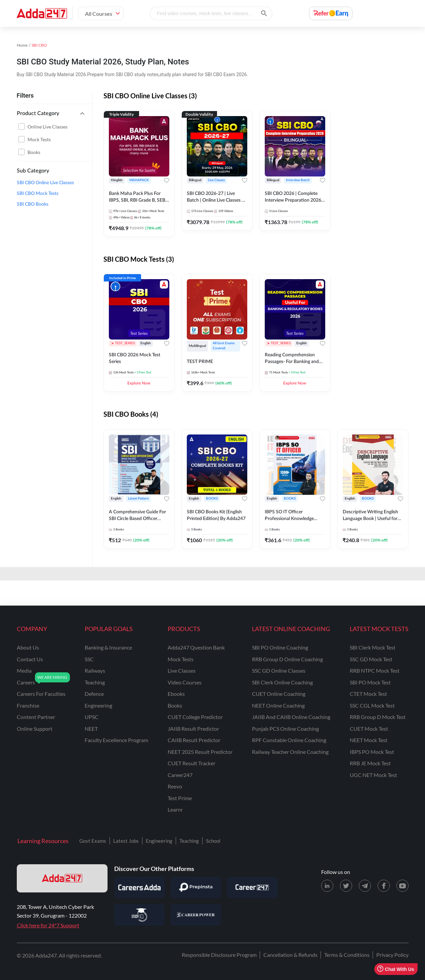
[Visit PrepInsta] (196, 887)
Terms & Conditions (347, 955)
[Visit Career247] (252, 887)
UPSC (92, 717)
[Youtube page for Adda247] (402, 886)
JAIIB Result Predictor (193, 729)
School (213, 841)
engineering (98, 705)
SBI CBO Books (33, 204)
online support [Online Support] (35, 729)
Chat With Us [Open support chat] (396, 969)
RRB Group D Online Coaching (287, 659)
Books (34, 152)
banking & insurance (108, 647)
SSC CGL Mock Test (372, 705)
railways (95, 670)
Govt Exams (93, 841)
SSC (89, 659)
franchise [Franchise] (28, 705)
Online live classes (48, 127)
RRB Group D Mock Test (378, 717)
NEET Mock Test (369, 740)
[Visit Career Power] (196, 915)
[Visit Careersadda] (139, 887)
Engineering (159, 841)
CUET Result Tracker (192, 763)
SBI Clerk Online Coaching (282, 682)
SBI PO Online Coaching (280, 647)
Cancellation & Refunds (290, 955)
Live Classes (182, 670)
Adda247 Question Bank (196, 647)
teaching (95, 682)
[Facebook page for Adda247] (384, 886)
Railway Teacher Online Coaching (290, 752)
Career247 (180, 775)
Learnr (175, 809)
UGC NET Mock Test (373, 775)
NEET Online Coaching (278, 705)
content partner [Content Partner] (36, 717)
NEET (91, 729)
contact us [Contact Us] (30, 659)
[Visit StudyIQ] (139, 915)
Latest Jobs (126, 841)
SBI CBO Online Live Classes (45, 183)
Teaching (189, 841)
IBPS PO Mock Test (372, 752)
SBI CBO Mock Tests (38, 194)
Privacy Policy (392, 955)
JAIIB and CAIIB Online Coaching (291, 717)
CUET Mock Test (369, 729)
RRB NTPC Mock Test (375, 670)
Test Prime (180, 798)
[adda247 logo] (62, 878)
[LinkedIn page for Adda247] (327, 886)
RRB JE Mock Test (370, 763)
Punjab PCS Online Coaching (285, 729)
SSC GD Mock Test (371, 659)
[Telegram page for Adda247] (365, 886)
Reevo (175, 786)
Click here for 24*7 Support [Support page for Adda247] (48, 925)
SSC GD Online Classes (279, 670)
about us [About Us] (28, 647)
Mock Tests (39, 139)
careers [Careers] (26, 682)
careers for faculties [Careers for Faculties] (41, 694)
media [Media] (24, 670)
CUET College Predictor (195, 717)
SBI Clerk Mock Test (373, 647)
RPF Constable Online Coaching (289, 740)
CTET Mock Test (368, 694)
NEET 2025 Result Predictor (200, 752)
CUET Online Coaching (279, 694)
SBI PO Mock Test (370, 682)
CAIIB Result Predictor (194, 740)
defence (94, 694)
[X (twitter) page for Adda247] (346, 886)
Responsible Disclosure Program (219, 955)
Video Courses (185, 682)
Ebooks (176, 694)
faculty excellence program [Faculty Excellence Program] (116, 740)
